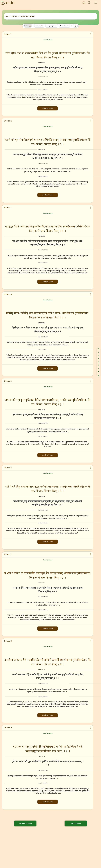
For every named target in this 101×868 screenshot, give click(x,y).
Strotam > (16, 16)
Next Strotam (76, 823)
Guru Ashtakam (28, 16)
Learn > (9, 16)
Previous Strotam (25, 823)
